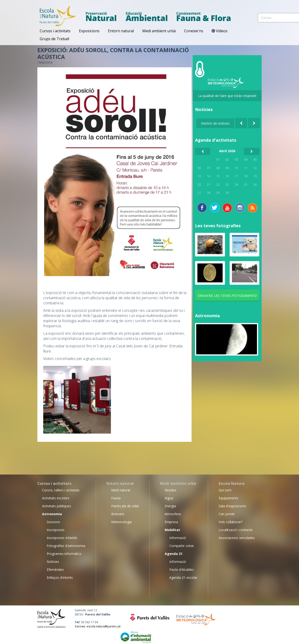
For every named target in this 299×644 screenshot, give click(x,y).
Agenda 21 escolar (183, 577)
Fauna (116, 498)
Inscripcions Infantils (62, 538)
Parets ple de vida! (125, 506)
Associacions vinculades (237, 538)
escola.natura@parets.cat (104, 626)
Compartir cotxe (182, 546)
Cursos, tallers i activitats (61, 490)
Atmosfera (173, 514)
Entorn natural (121, 31)
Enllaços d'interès (60, 577)
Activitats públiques (57, 506)
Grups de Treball (54, 39)
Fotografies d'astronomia (66, 546)
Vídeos (220, 31)
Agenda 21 (174, 554)
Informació (178, 538)
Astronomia (207, 316)
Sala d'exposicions (232, 506)
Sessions (53, 522)
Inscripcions (56, 530)
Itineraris (118, 514)
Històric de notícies (215, 123)
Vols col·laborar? (231, 522)
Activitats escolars (56, 498)
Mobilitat (172, 530)
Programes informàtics (64, 554)
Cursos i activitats (55, 31)
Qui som (225, 490)
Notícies (53, 562)
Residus (171, 490)
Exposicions (89, 31)
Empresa (171, 522)
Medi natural (121, 490)
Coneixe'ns (194, 31)
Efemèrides (55, 570)
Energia (170, 506)
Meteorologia (121, 522)
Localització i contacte (236, 530)
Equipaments (228, 498)
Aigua (169, 498)
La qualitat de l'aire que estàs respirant (227, 96)
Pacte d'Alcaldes (182, 570)
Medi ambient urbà (159, 31)
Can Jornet (227, 514)
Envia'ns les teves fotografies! (227, 295)
